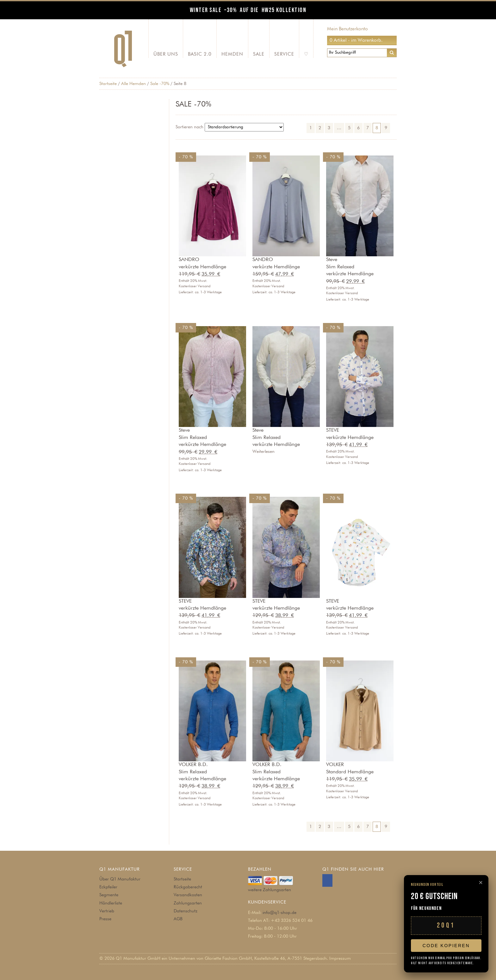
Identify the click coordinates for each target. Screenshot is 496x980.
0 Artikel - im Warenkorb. (356, 40)
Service (284, 54)
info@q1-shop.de (279, 913)
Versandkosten (188, 895)
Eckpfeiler (108, 887)
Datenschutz (186, 911)
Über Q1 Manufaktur (120, 879)
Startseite (108, 84)
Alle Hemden (133, 84)
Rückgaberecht (188, 887)
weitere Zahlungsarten (270, 890)
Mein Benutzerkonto (347, 29)
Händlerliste (111, 903)
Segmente (109, 895)
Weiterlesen (263, 452)
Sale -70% (160, 84)
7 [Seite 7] (368, 128)
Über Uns (166, 54)
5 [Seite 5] (349, 128)
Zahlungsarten (188, 903)
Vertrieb (107, 911)
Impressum (340, 959)
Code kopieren (446, 946)
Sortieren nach (189, 127)
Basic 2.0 (200, 54)
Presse (105, 919)
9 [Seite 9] (386, 128)
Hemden (232, 54)
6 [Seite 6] (358, 128)
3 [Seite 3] (329, 128)
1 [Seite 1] (311, 128)
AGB (178, 919)
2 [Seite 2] (320, 128)
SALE (259, 54)
